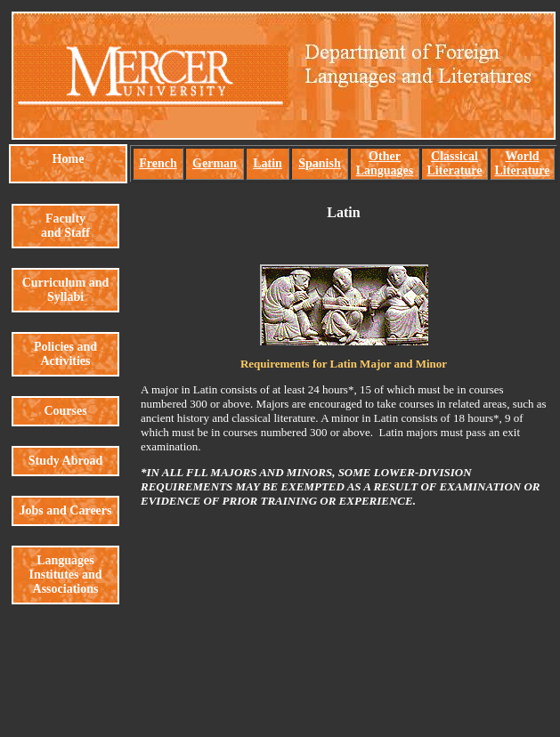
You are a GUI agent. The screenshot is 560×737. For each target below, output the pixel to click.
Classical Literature (455, 163)
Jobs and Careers (66, 510)
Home (69, 159)
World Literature (523, 163)
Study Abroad (65, 461)
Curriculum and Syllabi (66, 290)
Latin (268, 163)
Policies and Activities (65, 354)
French (158, 163)
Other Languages (385, 163)
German (215, 163)
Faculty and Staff (65, 226)
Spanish (319, 163)
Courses (65, 411)
